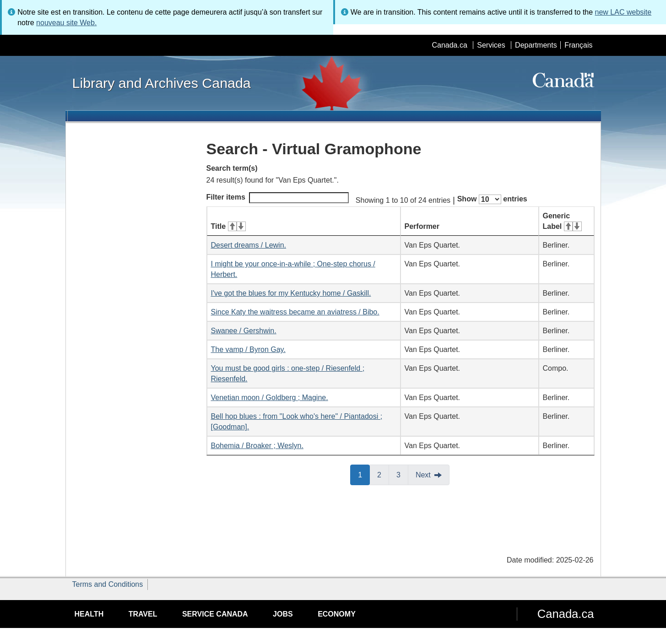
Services (491, 45)
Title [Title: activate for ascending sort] (228, 226)
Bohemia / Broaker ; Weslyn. (257, 446)
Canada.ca (449, 45)
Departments (536, 45)
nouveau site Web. (66, 23)
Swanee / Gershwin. (244, 331)
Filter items (278, 198)
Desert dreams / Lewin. (249, 245)
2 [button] (383, 474)
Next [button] (423, 475)
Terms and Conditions (108, 584)
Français (578, 45)
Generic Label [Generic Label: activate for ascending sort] (562, 221)
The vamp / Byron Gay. (248, 349)
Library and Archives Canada (162, 83)
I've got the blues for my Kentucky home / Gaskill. (291, 293)
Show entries (492, 199)
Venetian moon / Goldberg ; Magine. (270, 398)
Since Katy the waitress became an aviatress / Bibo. (295, 312)
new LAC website (623, 12)
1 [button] (364, 474)
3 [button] (402, 474)
